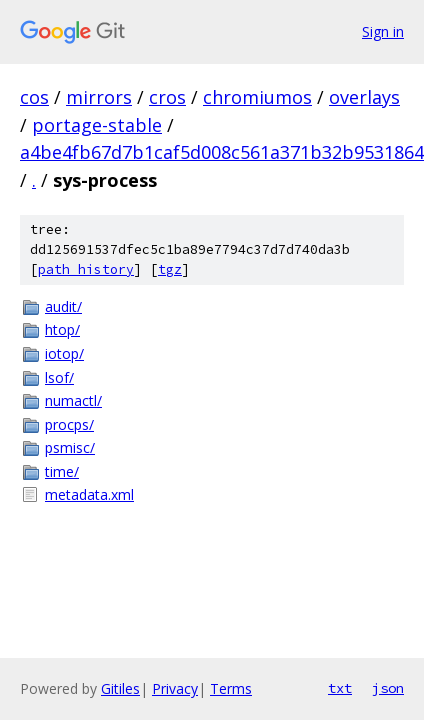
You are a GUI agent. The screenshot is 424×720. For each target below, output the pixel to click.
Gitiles (120, 688)
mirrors (99, 97)
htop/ (62, 329)
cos (34, 97)
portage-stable (97, 125)
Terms (231, 688)
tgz (170, 269)
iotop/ (64, 353)
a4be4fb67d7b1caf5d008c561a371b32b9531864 (222, 152)
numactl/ (73, 400)
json (388, 688)
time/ (62, 471)
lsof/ (59, 377)
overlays (364, 97)
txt (340, 688)
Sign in (383, 31)
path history (86, 269)
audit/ (63, 306)
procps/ (69, 424)
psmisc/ (70, 447)
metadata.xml (89, 494)
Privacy (175, 688)
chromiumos (257, 97)
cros (167, 97)
